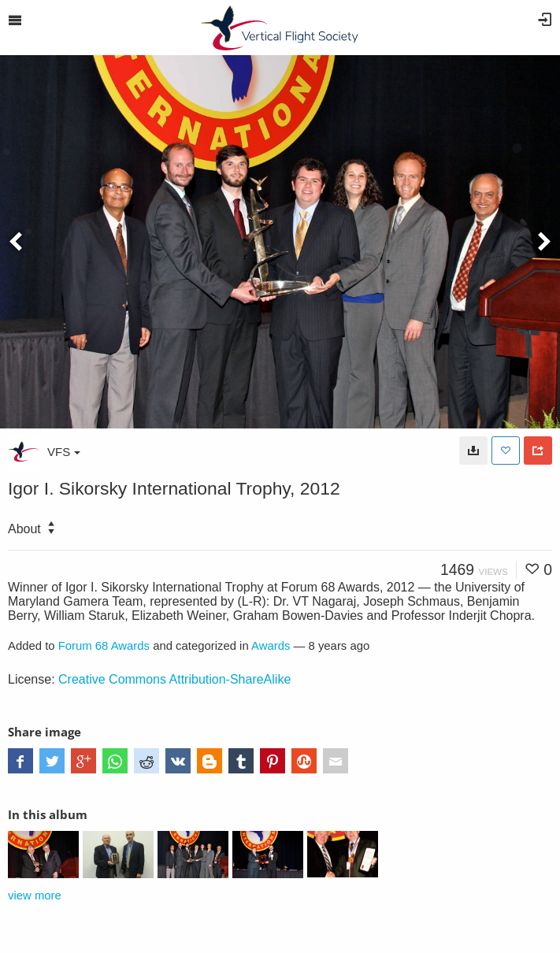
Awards (271, 646)
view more (35, 896)
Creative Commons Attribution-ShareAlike (174, 679)
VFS (64, 452)
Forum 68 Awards (104, 646)
